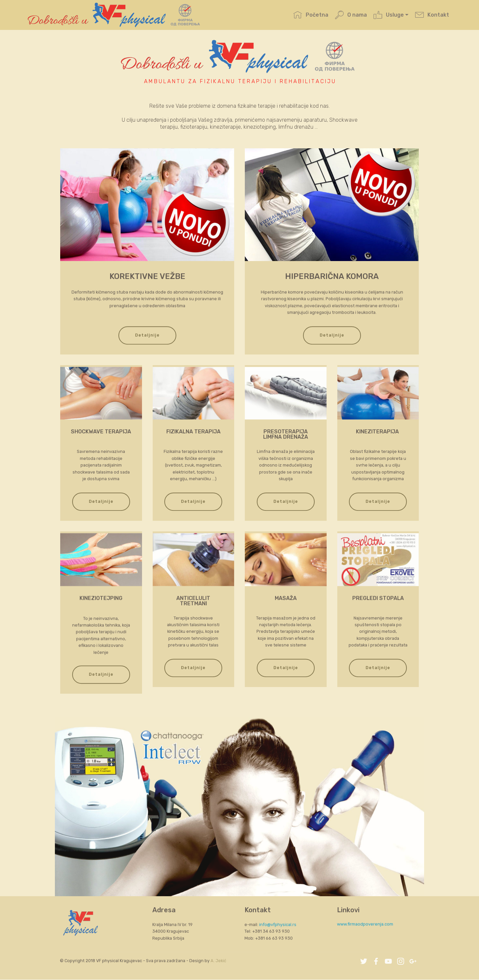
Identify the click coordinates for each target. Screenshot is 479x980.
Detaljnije (147, 349)
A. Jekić (218, 966)
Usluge (389, 16)
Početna (311, 16)
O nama (351, 16)
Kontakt (432, 16)
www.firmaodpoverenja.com (365, 930)
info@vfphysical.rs (278, 940)
